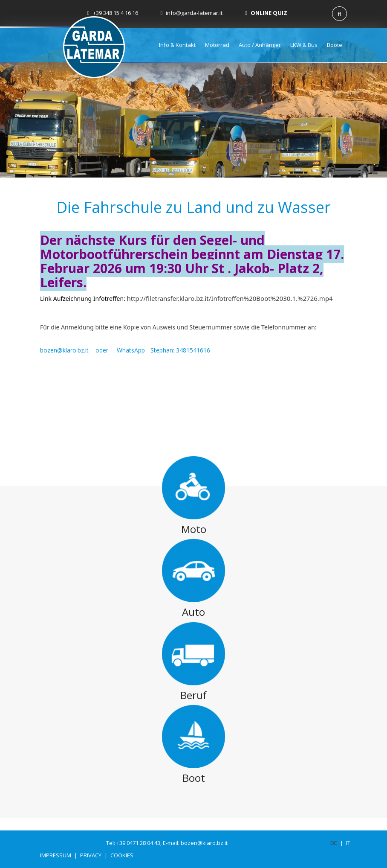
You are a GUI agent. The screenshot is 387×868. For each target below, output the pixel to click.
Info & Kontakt (177, 45)
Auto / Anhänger (260, 45)
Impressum (56, 855)
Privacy (91, 855)
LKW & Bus (304, 45)
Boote (335, 45)
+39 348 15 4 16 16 (113, 13)
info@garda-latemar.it (192, 13)
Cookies (122, 855)
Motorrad (217, 45)
